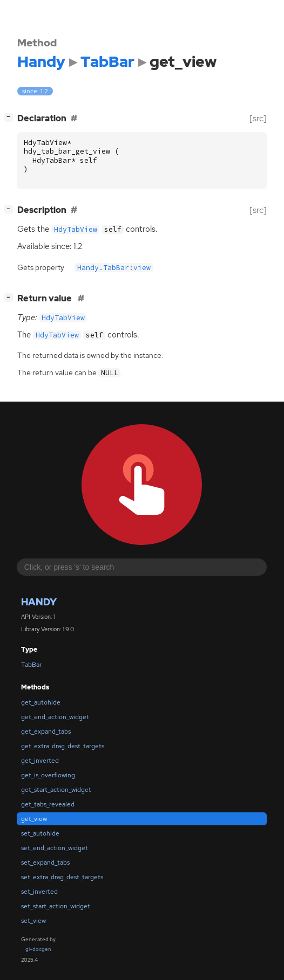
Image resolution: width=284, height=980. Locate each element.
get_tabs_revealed (48, 804)
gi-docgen (38, 949)
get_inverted (40, 761)
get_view (34, 819)
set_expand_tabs (45, 862)
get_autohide (41, 702)
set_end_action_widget (55, 848)
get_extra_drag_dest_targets (63, 746)
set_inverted (39, 892)
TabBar (31, 665)
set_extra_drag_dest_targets (62, 877)
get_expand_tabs (46, 731)
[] (11, 117)
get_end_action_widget (55, 717)
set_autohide (40, 833)
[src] (258, 118)
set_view (33, 921)
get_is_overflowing (48, 775)
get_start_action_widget (56, 790)
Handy (39, 602)
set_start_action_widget (56, 906)
